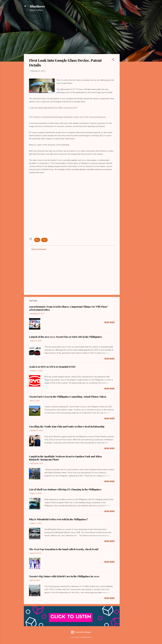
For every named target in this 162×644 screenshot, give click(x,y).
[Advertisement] (130, 55)
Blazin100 (37, 6)
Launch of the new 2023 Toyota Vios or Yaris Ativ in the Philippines (66, 337)
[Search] (137, 7)
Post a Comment (39, 249)
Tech (44, 240)
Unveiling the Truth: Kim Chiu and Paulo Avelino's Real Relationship (67, 427)
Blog (37, 240)
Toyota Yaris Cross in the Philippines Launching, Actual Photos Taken (68, 397)
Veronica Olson (87, 637)
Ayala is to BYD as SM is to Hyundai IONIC (52, 367)
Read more (109, 322)
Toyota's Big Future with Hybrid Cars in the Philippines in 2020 (64, 576)
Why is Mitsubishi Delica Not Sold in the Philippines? (58, 519)
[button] (113, 60)
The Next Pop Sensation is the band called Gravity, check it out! (64, 549)
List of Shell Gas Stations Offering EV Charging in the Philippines (65, 489)
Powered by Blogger (81, 632)
